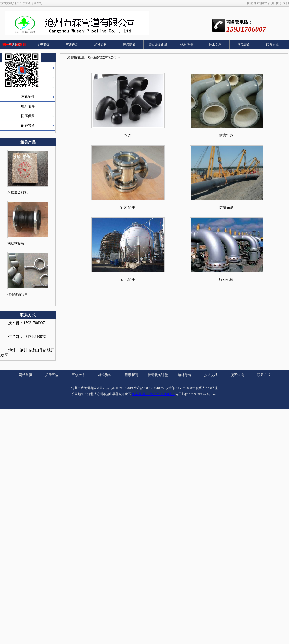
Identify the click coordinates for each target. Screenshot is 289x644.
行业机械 (226, 279)
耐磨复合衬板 (18, 192)
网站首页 (268, 3)
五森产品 (72, 45)
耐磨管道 (28, 126)
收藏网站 (253, 3)
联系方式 (272, 45)
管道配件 (128, 207)
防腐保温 (28, 116)
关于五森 (43, 45)
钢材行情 (186, 45)
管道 (128, 135)
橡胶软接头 (16, 243)
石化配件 (28, 97)
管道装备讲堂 (158, 45)
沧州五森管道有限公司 (102, 57)
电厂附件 (28, 106)
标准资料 (101, 45)
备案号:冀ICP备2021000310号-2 (153, 394)
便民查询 (244, 45)
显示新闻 (129, 45)
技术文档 (215, 45)
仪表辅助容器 (18, 295)
